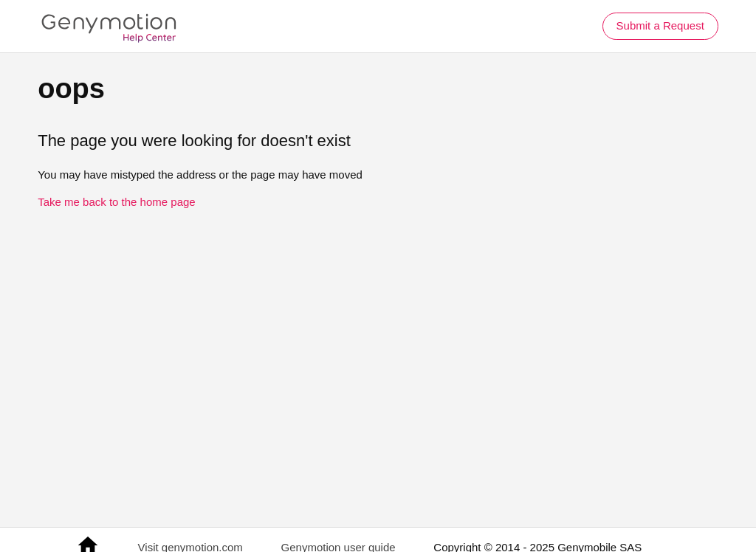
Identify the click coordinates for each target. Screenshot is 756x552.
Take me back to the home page (116, 202)
